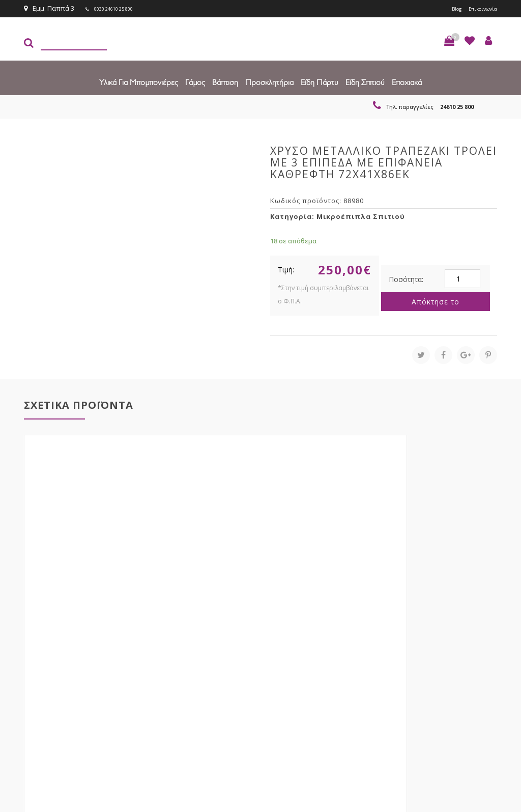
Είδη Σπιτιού (365, 81)
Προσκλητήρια (269, 81)
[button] (449, 40)
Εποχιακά (407, 81)
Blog (445, 8)
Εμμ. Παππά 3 (49, 8)
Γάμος (195, 81)
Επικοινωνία (478, 8)
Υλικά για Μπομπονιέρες (139, 81)
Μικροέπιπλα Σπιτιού (361, 215)
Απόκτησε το (436, 301)
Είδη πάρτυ (320, 81)
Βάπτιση (225, 81)
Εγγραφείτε (470, 657)
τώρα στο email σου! (149, 657)
